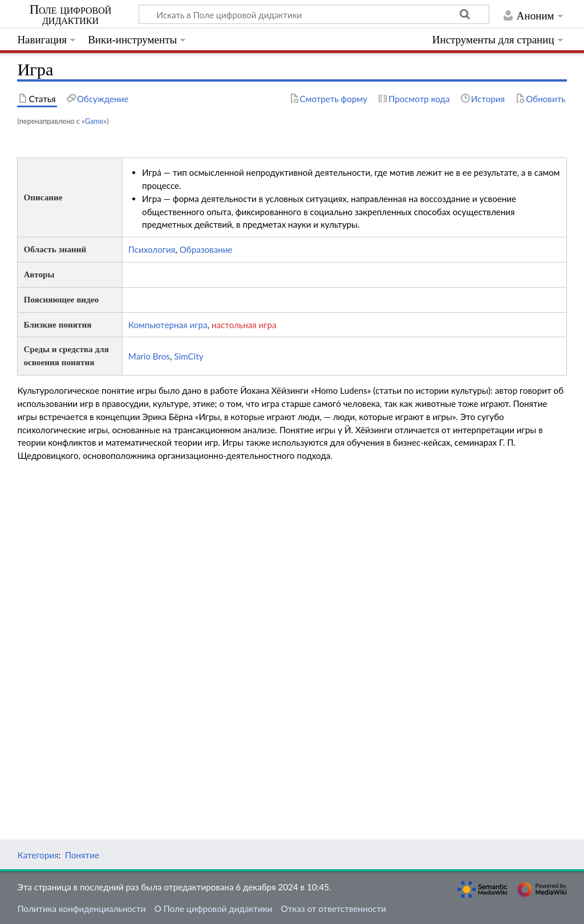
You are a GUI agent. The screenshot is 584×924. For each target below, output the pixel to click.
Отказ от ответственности (334, 909)
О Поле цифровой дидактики (214, 909)
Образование (206, 249)
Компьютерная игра (168, 325)
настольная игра (244, 325)
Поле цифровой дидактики (71, 15)
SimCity (188, 356)
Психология (152, 249)
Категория (38, 855)
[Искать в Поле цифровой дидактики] (314, 14)
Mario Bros (149, 356)
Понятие (82, 855)
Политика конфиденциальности (81, 909)
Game (94, 121)
